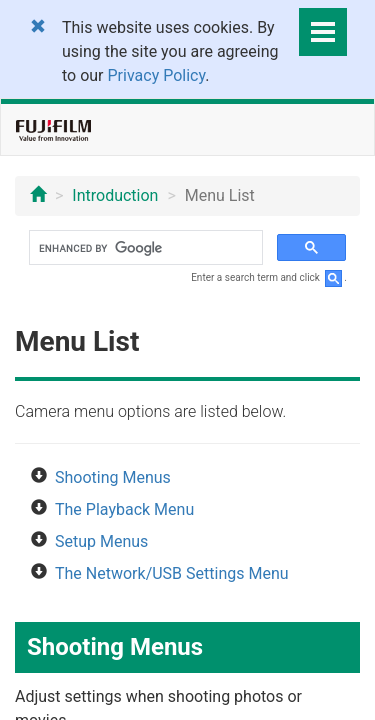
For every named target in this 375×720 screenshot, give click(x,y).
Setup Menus (101, 541)
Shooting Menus (113, 477)
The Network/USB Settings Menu (172, 573)
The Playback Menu (124, 509)
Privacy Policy (157, 75)
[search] (144, 248)
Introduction (115, 195)
